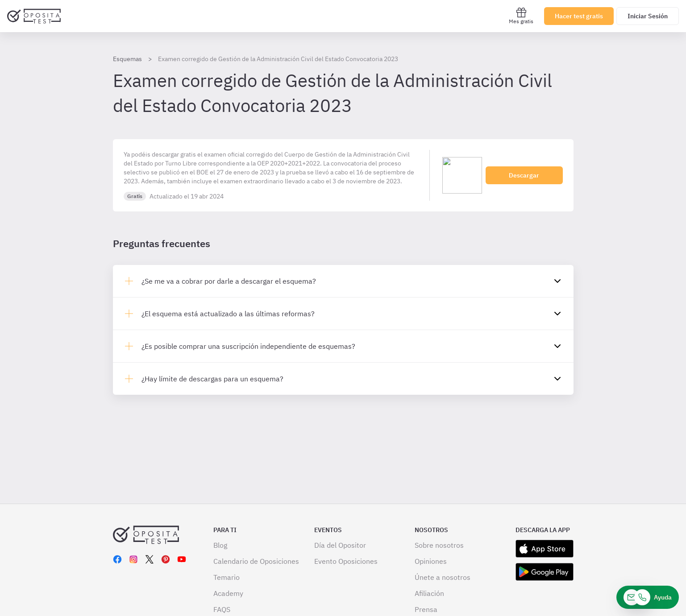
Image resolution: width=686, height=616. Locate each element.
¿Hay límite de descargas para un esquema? (212, 379)
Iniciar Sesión (648, 16)
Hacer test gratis (579, 16)
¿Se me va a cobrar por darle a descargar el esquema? (229, 281)
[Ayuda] (648, 597)
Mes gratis (521, 16)
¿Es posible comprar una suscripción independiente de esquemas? (248, 346)
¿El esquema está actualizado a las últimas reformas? (228, 314)
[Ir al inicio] (34, 16)
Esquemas (127, 59)
